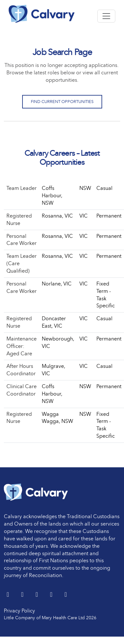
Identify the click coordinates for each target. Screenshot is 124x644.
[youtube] (52, 595)
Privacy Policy (19, 611)
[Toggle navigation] (106, 16)
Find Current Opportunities (62, 102)
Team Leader (22, 188)
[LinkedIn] (23, 595)
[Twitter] (9, 595)
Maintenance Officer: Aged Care (22, 346)
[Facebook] (37, 595)
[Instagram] (66, 595)
